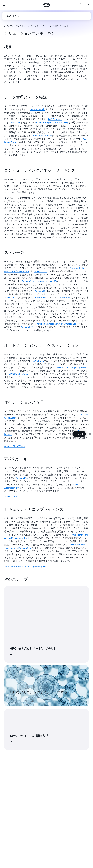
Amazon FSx (41, 291)
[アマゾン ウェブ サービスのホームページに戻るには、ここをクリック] (47, 5)
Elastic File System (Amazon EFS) (52, 122)
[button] (13, 16)
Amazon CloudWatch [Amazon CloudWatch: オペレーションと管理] (14, 446)
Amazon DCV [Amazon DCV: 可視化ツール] (11, 496)
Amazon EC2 (41, 271)
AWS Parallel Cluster (19, 374)
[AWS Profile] (88, 5)
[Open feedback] (90, 434)
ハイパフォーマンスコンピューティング (21, 26)
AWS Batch (38, 361)
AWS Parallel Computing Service (72, 367)
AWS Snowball (38, 109)
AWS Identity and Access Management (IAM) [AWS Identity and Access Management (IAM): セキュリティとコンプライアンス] (25, 566)
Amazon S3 (15, 122)
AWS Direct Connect (42, 136)
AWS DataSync (55, 119)
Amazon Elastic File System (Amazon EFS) (57, 324)
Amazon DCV (22, 478)
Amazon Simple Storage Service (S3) (39, 281)
